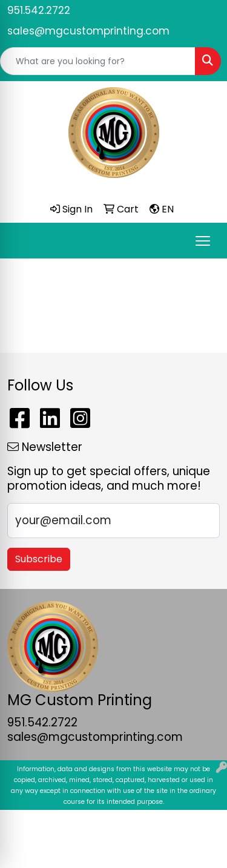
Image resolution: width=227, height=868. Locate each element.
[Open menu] (203, 241)
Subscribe (39, 559)
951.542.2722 (39, 10)
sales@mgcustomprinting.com (88, 31)
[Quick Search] (98, 61)
